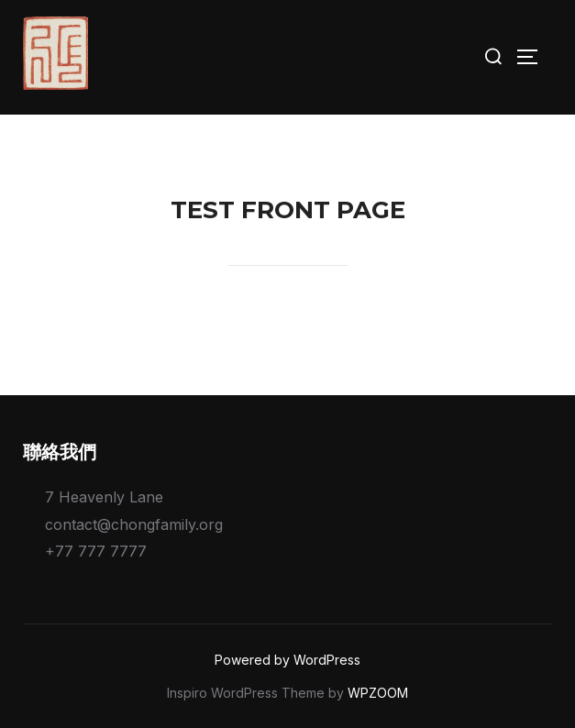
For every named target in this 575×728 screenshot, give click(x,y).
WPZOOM (378, 693)
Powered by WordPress (287, 660)
